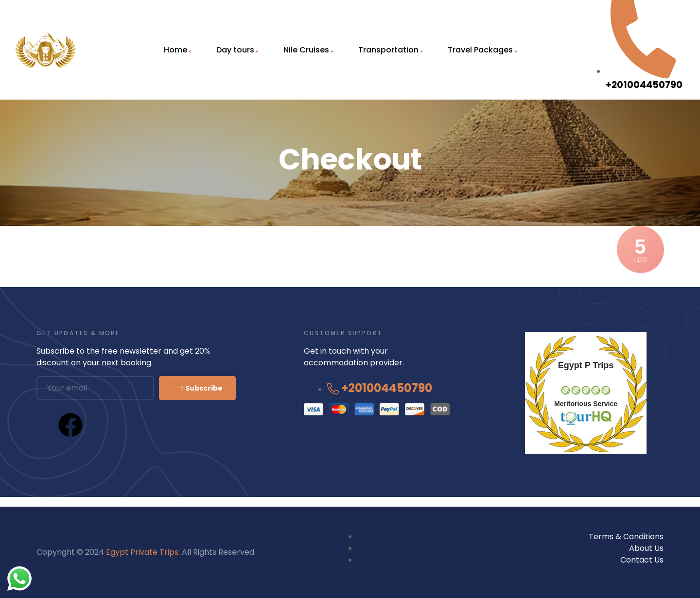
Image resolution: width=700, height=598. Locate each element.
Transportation (388, 50)
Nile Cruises (306, 50)
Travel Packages (480, 50)
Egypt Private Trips (142, 552)
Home (175, 50)
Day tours (235, 50)
